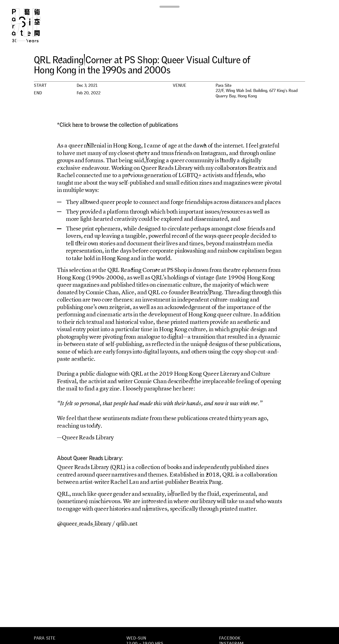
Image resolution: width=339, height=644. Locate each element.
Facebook (230, 638)
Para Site (33, 25)
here (78, 125)
